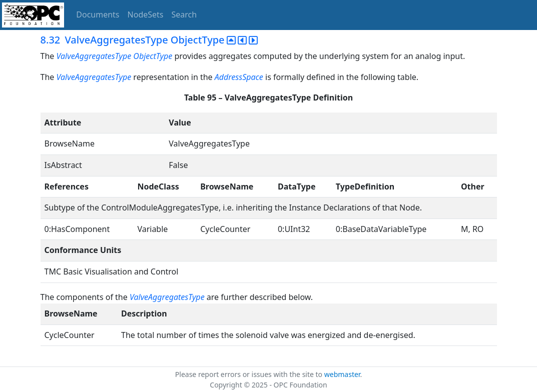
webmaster (342, 374)
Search (184, 14)
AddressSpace (239, 77)
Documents (98, 14)
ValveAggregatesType (94, 56)
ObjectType (154, 56)
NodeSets (146, 14)
